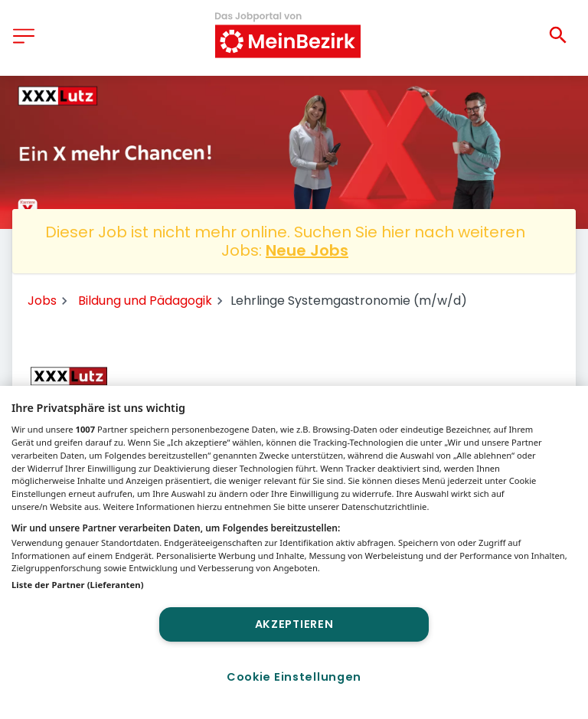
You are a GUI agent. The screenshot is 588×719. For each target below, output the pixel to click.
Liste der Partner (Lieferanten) (78, 585)
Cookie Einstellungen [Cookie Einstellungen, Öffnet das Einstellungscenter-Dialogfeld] (294, 677)
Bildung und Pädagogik (145, 301)
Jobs (42, 301)
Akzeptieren (294, 624)
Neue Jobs (307, 250)
